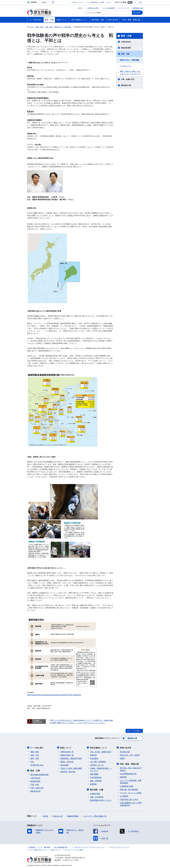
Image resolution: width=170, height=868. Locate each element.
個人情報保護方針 (61, 847)
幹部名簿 (93, 755)
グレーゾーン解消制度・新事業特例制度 (131, 781)
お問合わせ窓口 (93, 8)
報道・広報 (126, 36)
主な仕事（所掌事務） (98, 761)
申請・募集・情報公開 (129, 764)
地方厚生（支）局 (97, 765)
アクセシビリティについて (119, 847)
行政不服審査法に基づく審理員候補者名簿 (131, 804)
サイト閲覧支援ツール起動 (96, 2)
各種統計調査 (95, 793)
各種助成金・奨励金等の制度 (71, 758)
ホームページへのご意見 (74, 849)
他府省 (46, 816)
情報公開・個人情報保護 (129, 789)
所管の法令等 (126, 747)
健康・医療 (35, 751)
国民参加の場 (138, 8)
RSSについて (56, 849)
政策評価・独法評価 (68, 771)
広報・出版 (125, 54)
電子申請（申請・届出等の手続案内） (131, 769)
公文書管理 (124, 796)
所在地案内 (94, 758)
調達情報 (123, 777)
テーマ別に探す (37, 747)
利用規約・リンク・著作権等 (40, 847)
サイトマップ (124, 8)
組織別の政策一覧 (67, 755)
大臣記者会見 (126, 42)
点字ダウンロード (78, 2)
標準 (130, 2)
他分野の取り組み (37, 765)
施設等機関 (94, 774)
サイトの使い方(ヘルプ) (38, 849)
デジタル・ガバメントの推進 (131, 792)
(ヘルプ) (108, 2)
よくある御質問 (109, 8)
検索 (139, 13)
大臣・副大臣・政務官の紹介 (101, 751)
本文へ (81, 8)
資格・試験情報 (96, 780)
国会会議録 (64, 765)
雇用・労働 (35, 758)
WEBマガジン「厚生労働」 (130, 60)
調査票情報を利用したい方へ (101, 800)
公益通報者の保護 (127, 786)
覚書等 (122, 758)
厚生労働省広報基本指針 (40, 774)
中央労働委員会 (96, 777)
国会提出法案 (125, 751)
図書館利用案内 (73, 816)
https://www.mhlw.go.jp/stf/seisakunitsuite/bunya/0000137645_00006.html (54, 695)
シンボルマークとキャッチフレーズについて (88, 847)
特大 (140, 2)
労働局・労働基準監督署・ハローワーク (101, 769)
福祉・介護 (35, 755)
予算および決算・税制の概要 (71, 768)
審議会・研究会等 (67, 761)
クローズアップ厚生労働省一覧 (95, 816)
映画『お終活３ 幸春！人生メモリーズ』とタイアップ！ (131, 73)
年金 (32, 761)
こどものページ (126, 66)
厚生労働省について (99, 747)
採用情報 (93, 784)
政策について (66, 747)
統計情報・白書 (97, 789)
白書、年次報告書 (97, 797)
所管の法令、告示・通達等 (130, 755)
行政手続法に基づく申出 (129, 799)
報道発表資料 (126, 48)
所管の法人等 (58, 816)
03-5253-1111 (68, 860)
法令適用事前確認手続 (128, 773)
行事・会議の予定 (128, 79)
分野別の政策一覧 (67, 751)
